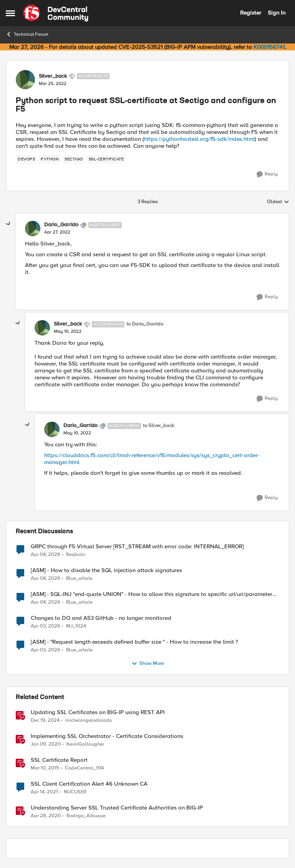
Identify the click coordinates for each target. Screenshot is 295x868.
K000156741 (269, 47)
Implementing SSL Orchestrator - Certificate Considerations (107, 736)
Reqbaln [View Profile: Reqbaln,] (76, 554)
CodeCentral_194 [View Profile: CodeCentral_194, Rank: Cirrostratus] (84, 768)
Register (251, 13)
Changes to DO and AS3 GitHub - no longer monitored (101, 618)
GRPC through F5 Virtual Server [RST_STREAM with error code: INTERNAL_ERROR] (137, 547)
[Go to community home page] (56, 13)
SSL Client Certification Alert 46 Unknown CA (89, 784)
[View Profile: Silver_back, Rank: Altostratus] (25, 80)
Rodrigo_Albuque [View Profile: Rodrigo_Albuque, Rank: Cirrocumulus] (86, 816)
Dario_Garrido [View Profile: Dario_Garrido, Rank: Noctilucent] (61, 225)
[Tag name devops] (26, 159)
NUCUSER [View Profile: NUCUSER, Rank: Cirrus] (75, 792)
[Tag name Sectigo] (74, 159)
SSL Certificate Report (59, 760)
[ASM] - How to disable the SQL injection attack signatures (106, 570)
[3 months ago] (46, 554)
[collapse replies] (8, 224)
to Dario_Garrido (145, 324)
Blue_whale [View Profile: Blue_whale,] (79, 578)
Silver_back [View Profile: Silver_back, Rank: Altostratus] (53, 76)
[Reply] (267, 174)
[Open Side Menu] (10, 13)
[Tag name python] (50, 159)
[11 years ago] (45, 768)
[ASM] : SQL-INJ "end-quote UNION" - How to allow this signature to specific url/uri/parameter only (152, 594)
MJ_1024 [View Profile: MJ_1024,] (76, 626)
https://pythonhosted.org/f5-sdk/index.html (199, 139)
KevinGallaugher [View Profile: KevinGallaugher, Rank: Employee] (85, 744)
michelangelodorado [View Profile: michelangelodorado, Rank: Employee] (89, 720)
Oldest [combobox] (278, 202)
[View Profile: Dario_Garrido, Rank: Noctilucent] (33, 229)
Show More (148, 664)
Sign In (277, 13)
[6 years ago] (46, 744)
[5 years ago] (44, 792)
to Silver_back (159, 426)
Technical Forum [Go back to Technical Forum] (27, 34)
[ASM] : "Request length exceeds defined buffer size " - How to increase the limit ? (134, 642)
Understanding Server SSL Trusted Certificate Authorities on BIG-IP (117, 808)
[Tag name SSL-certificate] (106, 159)
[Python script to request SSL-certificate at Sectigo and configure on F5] (57, 232)
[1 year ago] (45, 720)
